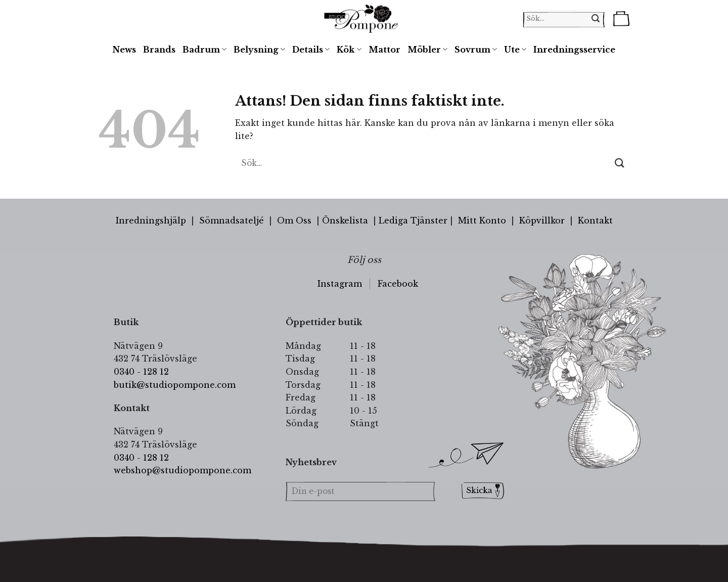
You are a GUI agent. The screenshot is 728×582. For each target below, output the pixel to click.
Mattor (384, 50)
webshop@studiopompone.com (183, 470)
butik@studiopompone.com (175, 385)
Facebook (398, 284)
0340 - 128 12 (141, 372)
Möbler (427, 50)
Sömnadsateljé (232, 220)
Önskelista (345, 220)
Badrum (204, 50)
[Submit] (620, 163)
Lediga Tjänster (413, 220)
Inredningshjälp (151, 220)
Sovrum (476, 50)
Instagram (340, 284)
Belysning (259, 50)
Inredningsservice (574, 50)
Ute (515, 50)
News (124, 50)
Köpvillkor (542, 220)
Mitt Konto (482, 220)
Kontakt (595, 220)
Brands (159, 50)
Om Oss (294, 220)
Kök (349, 50)
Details (311, 50)
